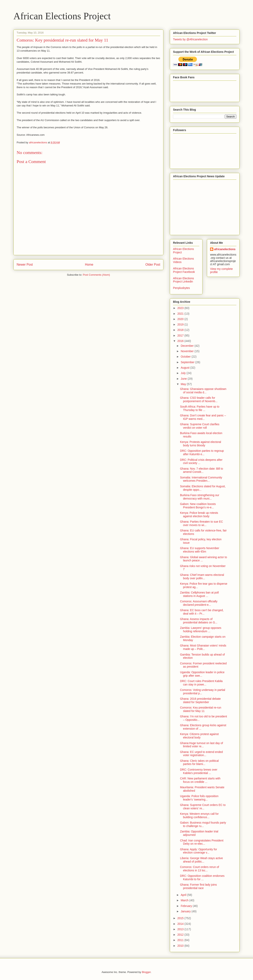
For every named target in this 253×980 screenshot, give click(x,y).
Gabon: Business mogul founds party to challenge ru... (203, 824)
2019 (181, 324)
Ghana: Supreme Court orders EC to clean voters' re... (203, 807)
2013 (181, 929)
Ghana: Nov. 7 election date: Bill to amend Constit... (202, 470)
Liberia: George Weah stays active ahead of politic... (201, 860)
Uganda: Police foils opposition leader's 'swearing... (199, 798)
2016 (181, 341)
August (185, 368)
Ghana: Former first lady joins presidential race (198, 886)
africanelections (225, 249)
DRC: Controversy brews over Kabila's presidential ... (199, 771)
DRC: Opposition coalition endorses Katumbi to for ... (202, 878)
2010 (181, 946)
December (187, 346)
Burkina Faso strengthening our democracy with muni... (200, 497)
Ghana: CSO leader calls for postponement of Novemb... (199, 399)
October (186, 357)
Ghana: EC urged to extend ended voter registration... (201, 754)
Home (89, 265)
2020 (181, 319)
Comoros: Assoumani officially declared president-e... (199, 603)
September (188, 362)
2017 (181, 336)
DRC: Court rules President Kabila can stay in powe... (201, 683)
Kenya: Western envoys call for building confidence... (199, 815)
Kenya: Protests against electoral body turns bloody (201, 444)
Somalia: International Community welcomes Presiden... (201, 479)
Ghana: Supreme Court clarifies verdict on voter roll (200, 426)
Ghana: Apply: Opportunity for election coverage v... (198, 851)
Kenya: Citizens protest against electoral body (199, 736)
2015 (181, 918)
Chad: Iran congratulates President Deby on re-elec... (202, 842)
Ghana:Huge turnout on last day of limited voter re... (201, 745)
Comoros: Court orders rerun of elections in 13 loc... (200, 869)
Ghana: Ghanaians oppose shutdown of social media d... (203, 391)
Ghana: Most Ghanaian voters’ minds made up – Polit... (203, 647)
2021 (181, 314)
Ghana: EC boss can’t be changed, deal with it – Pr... (202, 612)
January (186, 911)
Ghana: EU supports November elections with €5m (200, 550)
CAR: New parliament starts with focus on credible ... (200, 780)
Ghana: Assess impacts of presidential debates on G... (199, 621)
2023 (181, 308)
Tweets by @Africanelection (190, 39)
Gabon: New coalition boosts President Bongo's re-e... (198, 506)
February (187, 906)
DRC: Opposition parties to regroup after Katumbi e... (202, 452)
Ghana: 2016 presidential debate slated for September (200, 700)
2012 (181, 935)
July (184, 373)
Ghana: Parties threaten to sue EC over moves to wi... (201, 523)
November (187, 351)
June (184, 379)
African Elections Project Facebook (184, 270)
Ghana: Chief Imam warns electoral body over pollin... (202, 577)
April (184, 895)
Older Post (153, 265)
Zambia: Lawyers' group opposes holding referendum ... (201, 630)
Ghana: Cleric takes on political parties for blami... (199, 762)
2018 (181, 330)
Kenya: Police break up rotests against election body (199, 514)
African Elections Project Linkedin (183, 280)
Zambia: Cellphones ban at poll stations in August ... (199, 594)
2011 (181, 940)
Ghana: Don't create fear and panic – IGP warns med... (203, 417)
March (185, 900)
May (184, 384)
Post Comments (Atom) (96, 275)
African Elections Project (62, 16)
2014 (181, 924)
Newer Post (25, 265)
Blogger (146, 972)
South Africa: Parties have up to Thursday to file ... (200, 408)
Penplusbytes (181, 288)
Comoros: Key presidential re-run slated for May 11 (201, 709)
